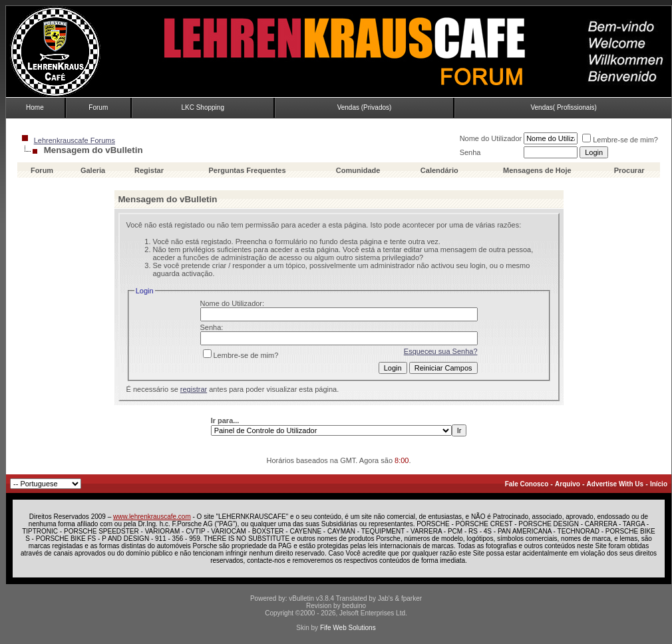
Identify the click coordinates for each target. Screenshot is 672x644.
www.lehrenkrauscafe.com (152, 517)
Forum (98, 107)
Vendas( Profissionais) (564, 107)
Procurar (629, 170)
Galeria (93, 170)
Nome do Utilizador (491, 138)
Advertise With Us (615, 484)
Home (35, 107)
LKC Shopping (203, 107)
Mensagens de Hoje (537, 170)
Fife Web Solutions (348, 628)
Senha (470, 152)
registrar (194, 389)
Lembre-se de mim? (620, 140)
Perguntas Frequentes (247, 170)
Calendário (439, 170)
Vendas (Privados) (365, 107)
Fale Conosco (527, 484)
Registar (149, 170)
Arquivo (568, 484)
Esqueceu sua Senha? (441, 351)
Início (659, 484)
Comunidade (359, 170)
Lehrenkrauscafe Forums (75, 140)
